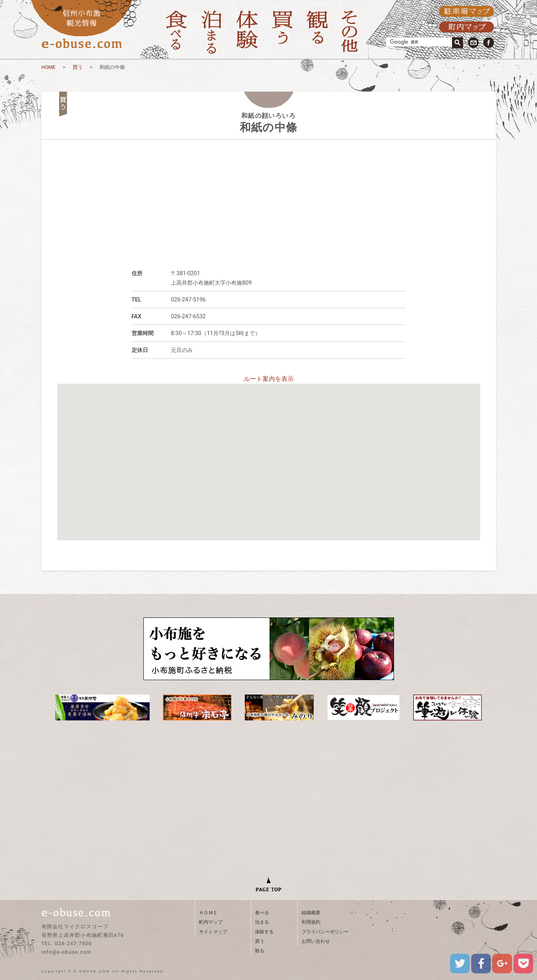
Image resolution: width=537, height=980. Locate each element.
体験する (264, 932)
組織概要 (311, 913)
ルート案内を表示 (269, 379)
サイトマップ (213, 932)
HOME (49, 67)
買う (78, 67)
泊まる (262, 922)
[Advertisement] (269, 195)
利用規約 (311, 922)
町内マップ (211, 922)
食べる (262, 913)
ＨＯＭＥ (208, 913)
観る (260, 951)
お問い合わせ (316, 941)
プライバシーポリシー (325, 932)
